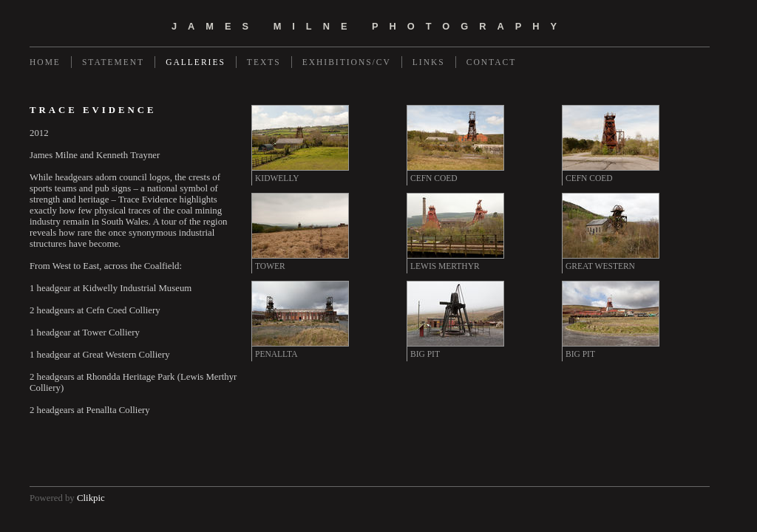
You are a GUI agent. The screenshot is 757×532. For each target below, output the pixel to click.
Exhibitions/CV (347, 62)
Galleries (196, 62)
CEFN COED (434, 178)
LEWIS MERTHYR (445, 266)
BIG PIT (425, 354)
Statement (113, 62)
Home (45, 62)
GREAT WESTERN (600, 266)
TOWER (270, 266)
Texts (264, 62)
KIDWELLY (277, 178)
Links (429, 62)
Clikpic (91, 498)
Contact (491, 62)
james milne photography (370, 26)
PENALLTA (276, 354)
